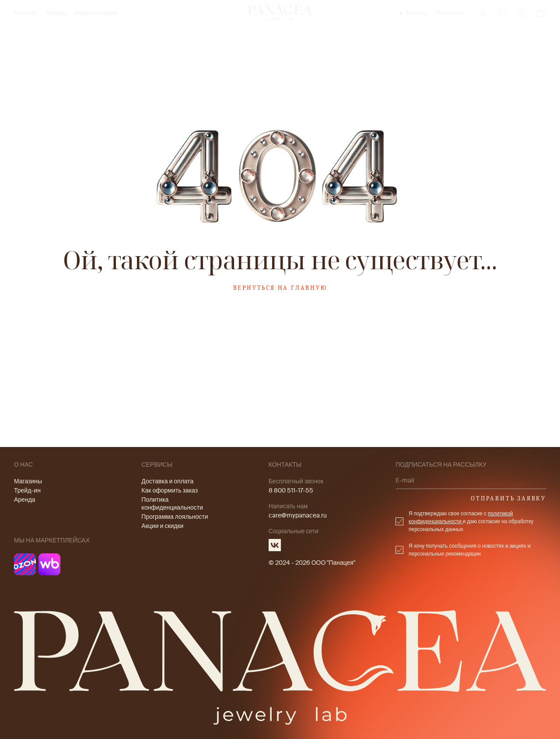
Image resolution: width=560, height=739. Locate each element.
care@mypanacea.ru (298, 516)
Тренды (56, 13)
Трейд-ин (27, 491)
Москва (412, 13)
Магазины (450, 13)
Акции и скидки (96, 13)
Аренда (25, 500)
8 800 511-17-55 (291, 491)
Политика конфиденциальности (172, 504)
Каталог (25, 13)
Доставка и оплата (167, 481)
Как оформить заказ (170, 491)
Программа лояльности (175, 517)
